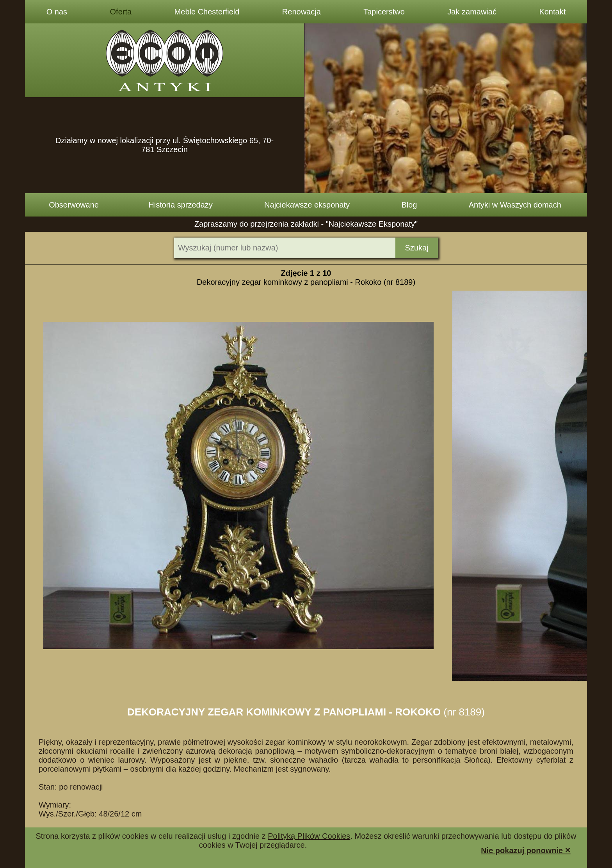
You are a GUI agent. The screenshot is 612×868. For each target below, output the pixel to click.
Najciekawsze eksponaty (307, 205)
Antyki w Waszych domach (515, 205)
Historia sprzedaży (181, 205)
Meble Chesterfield (207, 12)
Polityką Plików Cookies (309, 836)
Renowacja (302, 12)
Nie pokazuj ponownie (526, 850)
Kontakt (552, 12)
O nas (57, 12)
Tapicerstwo (384, 12)
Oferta (121, 12)
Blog (409, 205)
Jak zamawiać (472, 12)
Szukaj (417, 248)
